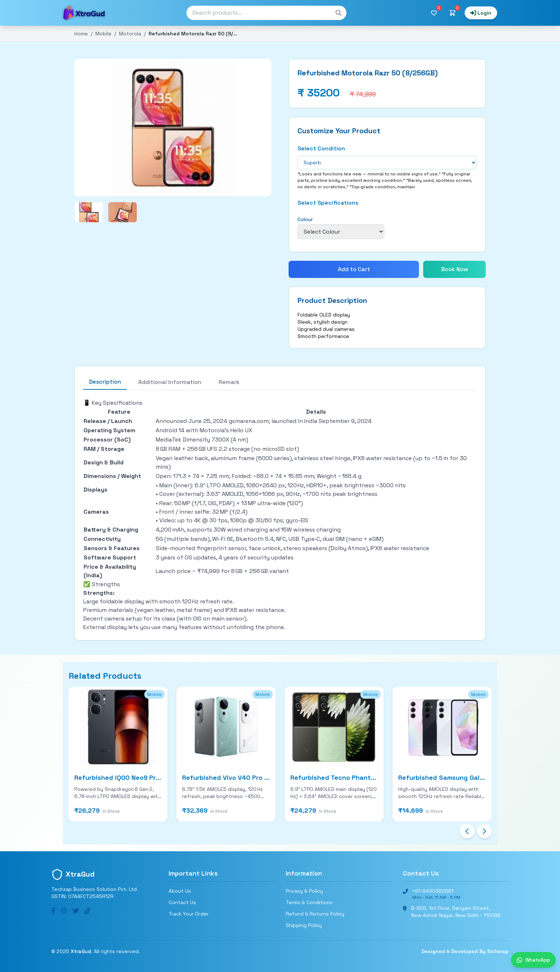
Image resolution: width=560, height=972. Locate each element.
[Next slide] (484, 831)
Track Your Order (189, 914)
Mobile (103, 34)
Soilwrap (498, 951)
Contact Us (182, 902)
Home (81, 34)
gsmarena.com (249, 421)
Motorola (130, 34)
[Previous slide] (467, 831)
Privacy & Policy (304, 891)
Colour (305, 219)
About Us (180, 891)
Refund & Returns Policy (315, 914)
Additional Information (170, 382)
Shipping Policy (304, 925)
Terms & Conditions (309, 902)
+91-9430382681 (433, 891)
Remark (229, 382)
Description (105, 382)
